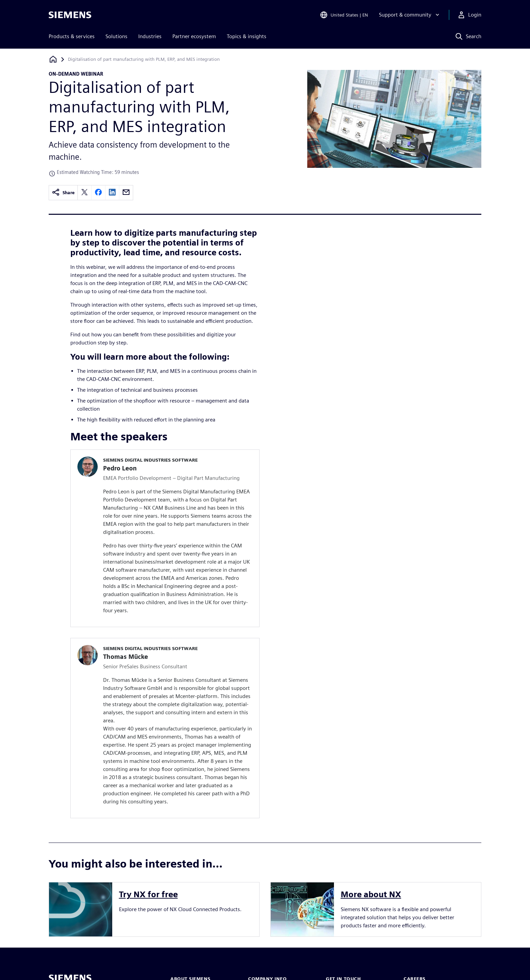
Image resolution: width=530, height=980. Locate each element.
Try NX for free (148, 894)
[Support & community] (410, 15)
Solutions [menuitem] (116, 36)
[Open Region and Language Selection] (344, 15)
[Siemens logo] (70, 15)
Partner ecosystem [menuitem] (194, 36)
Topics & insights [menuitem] (247, 36)
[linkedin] (112, 193)
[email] (126, 193)
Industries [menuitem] (150, 36)
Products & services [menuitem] (72, 36)
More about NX (371, 894)
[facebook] (98, 193)
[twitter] (85, 193)
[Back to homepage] (53, 59)
